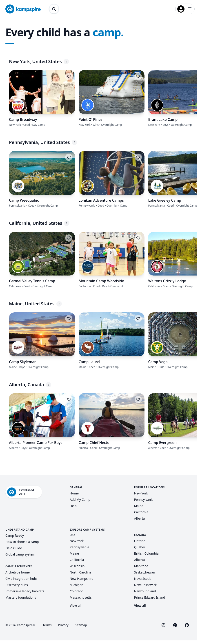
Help (73, 506)
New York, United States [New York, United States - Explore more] (39, 61)
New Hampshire (81, 579)
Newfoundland (145, 591)
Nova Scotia (143, 579)
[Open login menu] (185, 9)
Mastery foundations (21, 597)
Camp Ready (15, 535)
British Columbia (146, 553)
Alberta (140, 518)
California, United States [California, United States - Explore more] (39, 223)
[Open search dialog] (54, 9)
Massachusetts (81, 597)
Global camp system (20, 554)
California (141, 512)
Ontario (140, 541)
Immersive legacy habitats (25, 591)
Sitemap (81, 625)
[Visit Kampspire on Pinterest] (175, 625)
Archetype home (18, 572)
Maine (139, 506)
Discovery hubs (17, 585)
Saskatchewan (145, 572)
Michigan (76, 585)
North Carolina (81, 572)
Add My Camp (80, 500)
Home (74, 493)
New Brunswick (146, 585)
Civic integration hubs (21, 579)
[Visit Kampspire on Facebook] (187, 625)
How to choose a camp (22, 542)
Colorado (76, 591)
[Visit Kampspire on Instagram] (163, 625)
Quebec (140, 547)
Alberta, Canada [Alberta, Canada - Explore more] (30, 385)
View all (76, 605)
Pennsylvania (144, 500)
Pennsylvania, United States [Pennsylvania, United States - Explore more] (43, 142)
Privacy (63, 625)
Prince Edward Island (150, 597)
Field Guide (14, 548)
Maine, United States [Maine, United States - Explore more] (35, 304)
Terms (47, 625)
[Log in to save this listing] (69, 76)
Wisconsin (77, 566)
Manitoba (141, 566)
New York (141, 493)
